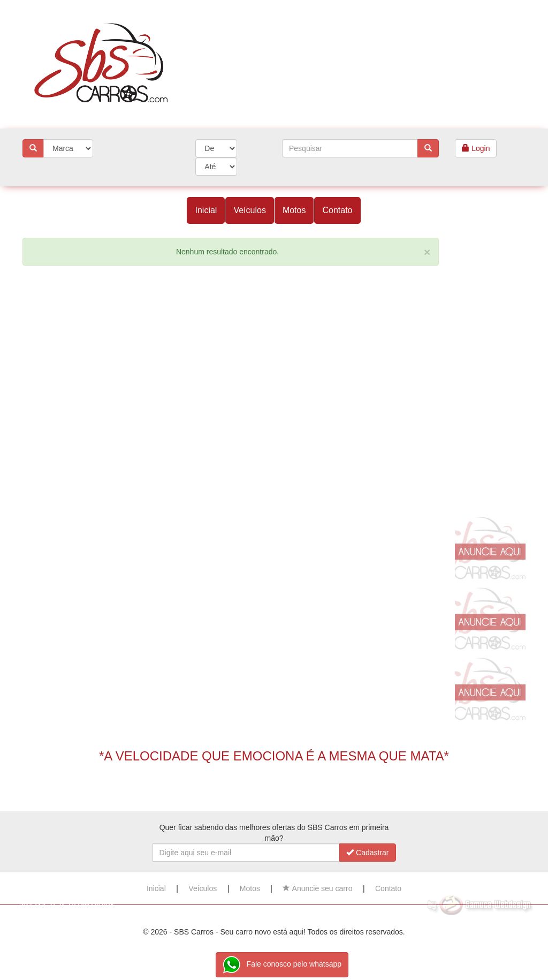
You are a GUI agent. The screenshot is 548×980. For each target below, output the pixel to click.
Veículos (249, 210)
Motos (294, 210)
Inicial (206, 210)
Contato (337, 210)
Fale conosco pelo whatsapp (282, 965)
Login (476, 148)
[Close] (427, 252)
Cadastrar (367, 853)
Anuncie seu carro (317, 888)
